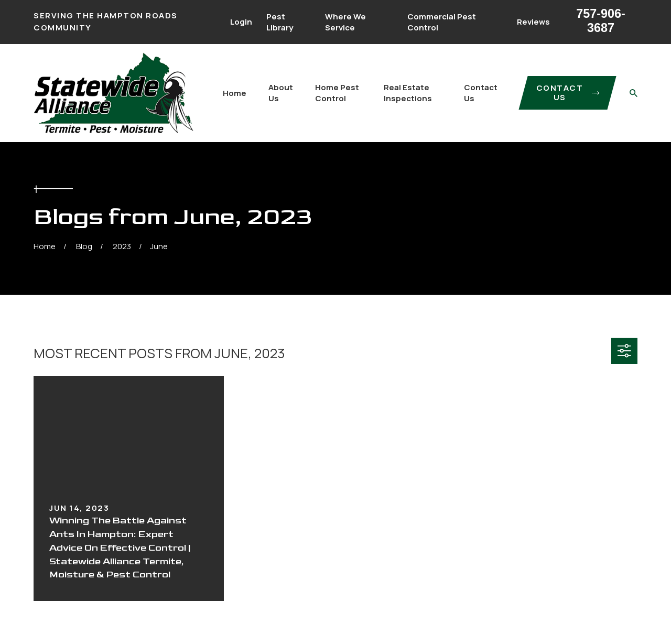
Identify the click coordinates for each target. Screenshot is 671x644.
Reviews (533, 22)
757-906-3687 (601, 21)
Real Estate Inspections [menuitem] (408, 93)
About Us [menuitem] (281, 93)
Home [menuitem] (235, 93)
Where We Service (345, 22)
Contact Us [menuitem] (481, 93)
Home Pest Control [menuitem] (337, 93)
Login (241, 22)
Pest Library (280, 22)
